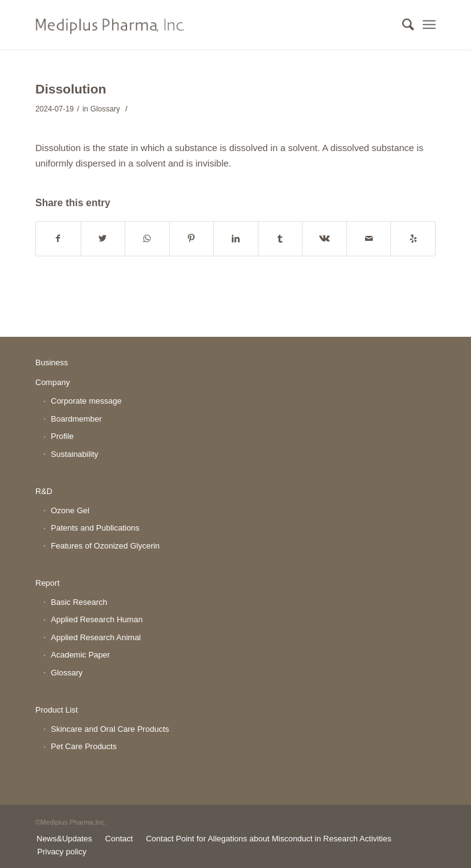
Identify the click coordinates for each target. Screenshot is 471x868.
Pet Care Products (84, 746)
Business (52, 362)
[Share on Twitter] (103, 239)
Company (53, 382)
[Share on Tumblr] (280, 239)
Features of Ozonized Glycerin (105, 546)
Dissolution (71, 89)
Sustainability (75, 454)
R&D (44, 491)
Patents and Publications (95, 528)
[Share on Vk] (324, 239)
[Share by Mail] (369, 239)
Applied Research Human (97, 619)
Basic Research (79, 602)
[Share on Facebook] (58, 239)
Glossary (105, 109)
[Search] (402, 25)
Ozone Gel (70, 510)
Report (47, 583)
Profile (62, 436)
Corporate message (86, 401)
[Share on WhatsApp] (147, 239)
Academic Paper (80, 655)
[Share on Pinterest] (192, 239)
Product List (57, 710)
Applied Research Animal (96, 637)
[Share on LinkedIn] (236, 239)
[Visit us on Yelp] (413, 239)
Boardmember (76, 419)
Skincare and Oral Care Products (110, 729)
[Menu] (429, 25)
